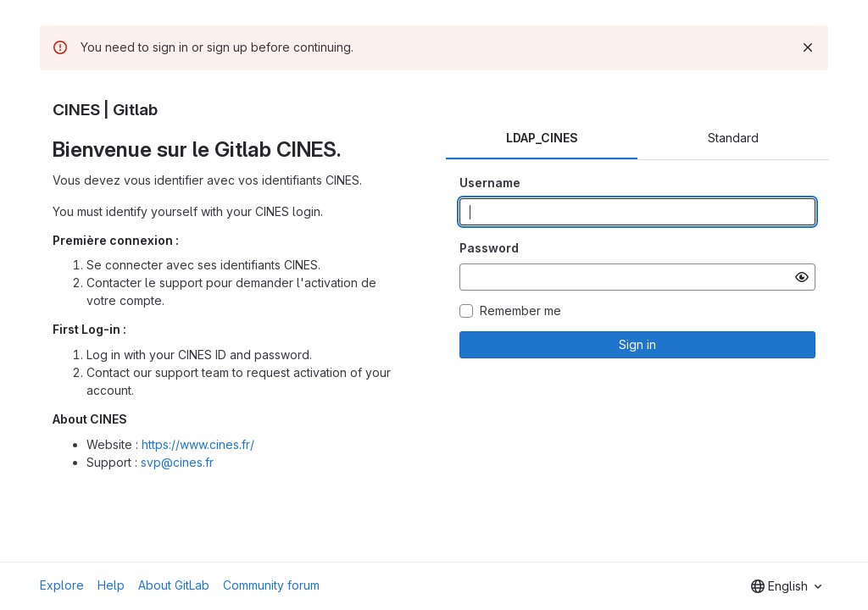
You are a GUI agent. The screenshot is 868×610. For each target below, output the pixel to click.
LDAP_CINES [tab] (542, 138)
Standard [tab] (733, 138)
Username (490, 183)
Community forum (271, 585)
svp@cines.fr (177, 462)
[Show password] (802, 277)
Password (489, 248)
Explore (62, 585)
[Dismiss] (808, 47)
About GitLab (174, 585)
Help (111, 585)
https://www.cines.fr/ (198, 444)
